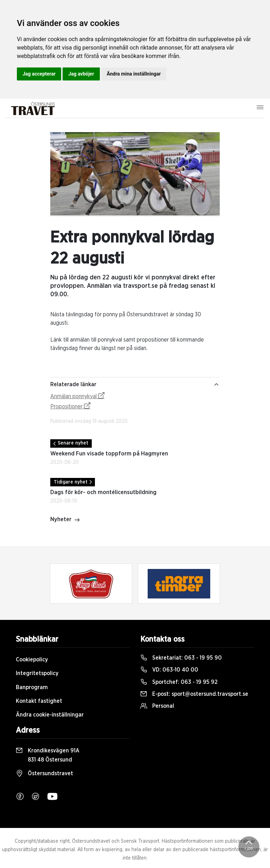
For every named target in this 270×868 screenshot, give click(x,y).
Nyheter (65, 520)
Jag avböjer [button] (81, 74)
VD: (169, 670)
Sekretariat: (181, 658)
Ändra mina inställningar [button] (134, 74)
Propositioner (70, 406)
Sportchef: (179, 682)
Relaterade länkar (135, 384)
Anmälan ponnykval (77, 396)
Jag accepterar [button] (39, 74)
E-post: (194, 694)
